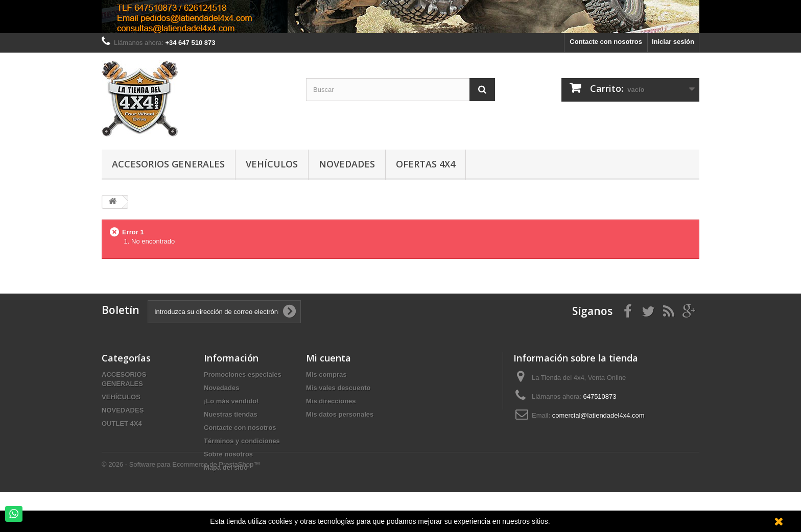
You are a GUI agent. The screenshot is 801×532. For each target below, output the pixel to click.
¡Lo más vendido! (231, 401)
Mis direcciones (331, 401)
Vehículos (272, 164)
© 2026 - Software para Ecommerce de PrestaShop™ (181, 504)
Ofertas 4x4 (426, 164)
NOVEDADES (123, 410)
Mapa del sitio (226, 467)
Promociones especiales (243, 374)
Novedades (347, 164)
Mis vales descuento (338, 388)
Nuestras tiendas (231, 414)
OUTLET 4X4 (122, 424)
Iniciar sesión (673, 42)
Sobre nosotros (228, 454)
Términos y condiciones (242, 441)
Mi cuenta (328, 358)
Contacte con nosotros (606, 42)
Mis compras (326, 374)
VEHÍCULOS (121, 397)
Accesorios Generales (168, 164)
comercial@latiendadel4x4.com (598, 415)
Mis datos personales (340, 414)
